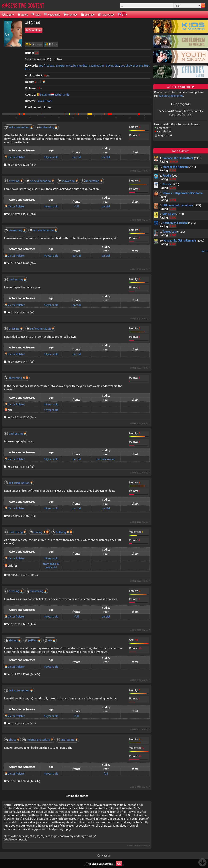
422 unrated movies (171, 96)
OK (119, 864)
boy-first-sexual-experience (55, 65)
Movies (70, 15)
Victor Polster (16, 157)
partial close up (106, 459)
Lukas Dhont (45, 101)
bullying (62, 532)
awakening (16, 230)
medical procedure (38, 739)
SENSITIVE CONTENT (23, 5)
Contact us (104, 855)
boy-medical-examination (89, 65)
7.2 (34, 44)
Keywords (52, 15)
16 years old (51, 157)
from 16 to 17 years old (51, 565)
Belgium (45, 94)
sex (50, 640)
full (77, 206)
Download (34, 30)
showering (68, 181)
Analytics (106, 15)
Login (7, 15)
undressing (47, 127)
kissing (13, 640)
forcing (39, 532)
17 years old (51, 410)
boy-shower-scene (132, 65)
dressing (14, 181)
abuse (12, 739)
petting (33, 640)
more (205, 251)
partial (77, 157)
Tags (36, 15)
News (23, 15)
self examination (19, 127)
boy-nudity (113, 65)
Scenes (87, 15)
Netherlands (62, 94)
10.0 (51, 44)
